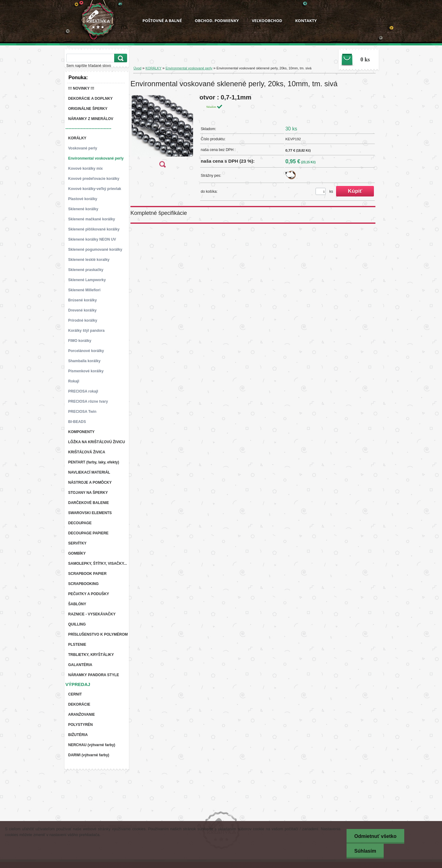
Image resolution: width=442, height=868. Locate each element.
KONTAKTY (306, 21)
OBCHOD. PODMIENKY (217, 21)
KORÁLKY (153, 68)
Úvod (138, 68)
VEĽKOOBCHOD (267, 21)
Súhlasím (365, 851)
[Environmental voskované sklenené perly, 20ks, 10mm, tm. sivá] (162, 133)
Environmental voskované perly (189, 68)
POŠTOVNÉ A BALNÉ (162, 21)
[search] (120, 58)
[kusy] (321, 191)
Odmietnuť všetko (375, 836)
